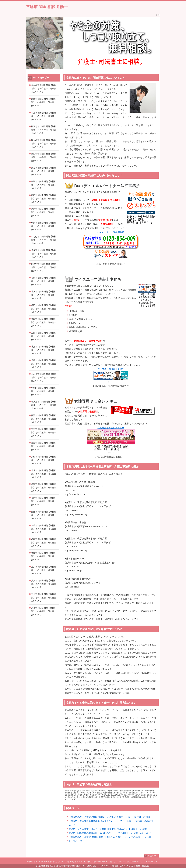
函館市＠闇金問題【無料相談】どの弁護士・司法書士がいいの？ (44, 542)
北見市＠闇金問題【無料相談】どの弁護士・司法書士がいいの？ (44, 350)
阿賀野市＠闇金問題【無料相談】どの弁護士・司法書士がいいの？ (44, 267)
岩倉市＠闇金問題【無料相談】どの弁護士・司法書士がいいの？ (44, 611)
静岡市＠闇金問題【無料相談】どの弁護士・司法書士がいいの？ (44, 102)
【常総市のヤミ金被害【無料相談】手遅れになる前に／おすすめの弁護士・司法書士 (111, 837)
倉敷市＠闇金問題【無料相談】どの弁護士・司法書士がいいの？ (44, 515)
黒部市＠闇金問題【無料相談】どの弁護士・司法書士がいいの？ (44, 336)
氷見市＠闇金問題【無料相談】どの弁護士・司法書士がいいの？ (44, 171)
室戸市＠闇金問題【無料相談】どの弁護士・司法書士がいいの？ (44, 570)
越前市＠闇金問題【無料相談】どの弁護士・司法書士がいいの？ (44, 446)
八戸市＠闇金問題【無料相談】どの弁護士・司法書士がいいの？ (44, 584)
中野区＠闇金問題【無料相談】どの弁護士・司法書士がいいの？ (44, 391)
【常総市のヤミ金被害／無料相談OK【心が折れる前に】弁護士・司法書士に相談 (109, 817)
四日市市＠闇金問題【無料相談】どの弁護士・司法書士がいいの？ (44, 157)
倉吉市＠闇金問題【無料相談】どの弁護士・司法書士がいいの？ (44, 501)
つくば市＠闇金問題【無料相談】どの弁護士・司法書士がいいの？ (44, 240)
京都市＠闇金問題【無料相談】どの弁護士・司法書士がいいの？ (44, 432)
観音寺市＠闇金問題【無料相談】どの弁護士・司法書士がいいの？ (44, 130)
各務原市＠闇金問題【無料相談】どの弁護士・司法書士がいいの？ (44, 405)
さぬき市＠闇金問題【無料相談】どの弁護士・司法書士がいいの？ (44, 377)
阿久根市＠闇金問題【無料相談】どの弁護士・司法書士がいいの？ (44, 144)
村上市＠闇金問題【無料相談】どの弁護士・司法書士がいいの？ (44, 116)
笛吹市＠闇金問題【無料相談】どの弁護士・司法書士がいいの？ (44, 322)
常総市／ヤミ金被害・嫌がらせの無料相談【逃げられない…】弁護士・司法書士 (109, 829)
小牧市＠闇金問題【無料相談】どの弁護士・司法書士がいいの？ (44, 474)
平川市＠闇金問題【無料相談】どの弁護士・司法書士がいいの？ (44, 598)
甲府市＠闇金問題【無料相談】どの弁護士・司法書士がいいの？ (44, 226)
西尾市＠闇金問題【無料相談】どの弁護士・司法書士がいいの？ (44, 212)
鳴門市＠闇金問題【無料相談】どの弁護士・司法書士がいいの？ (44, 309)
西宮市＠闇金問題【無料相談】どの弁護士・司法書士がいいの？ (44, 487)
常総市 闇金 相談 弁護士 (47, 7)
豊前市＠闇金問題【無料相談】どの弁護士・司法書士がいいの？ (44, 556)
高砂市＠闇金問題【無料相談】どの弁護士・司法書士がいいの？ (44, 460)
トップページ (75, 841)
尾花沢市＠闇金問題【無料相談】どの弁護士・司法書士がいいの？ (44, 254)
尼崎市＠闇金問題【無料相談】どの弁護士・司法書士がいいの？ (44, 364)
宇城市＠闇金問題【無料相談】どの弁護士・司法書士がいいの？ (44, 185)
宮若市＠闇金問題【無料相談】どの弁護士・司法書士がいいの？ (44, 529)
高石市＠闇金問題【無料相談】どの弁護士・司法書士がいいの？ (44, 199)
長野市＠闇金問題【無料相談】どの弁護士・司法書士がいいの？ (44, 281)
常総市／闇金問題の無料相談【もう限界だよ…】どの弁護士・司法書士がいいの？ (110, 833)
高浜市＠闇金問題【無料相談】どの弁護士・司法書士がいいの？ (44, 419)
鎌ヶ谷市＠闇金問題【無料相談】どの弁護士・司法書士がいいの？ (44, 89)
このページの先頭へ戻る (151, 856)
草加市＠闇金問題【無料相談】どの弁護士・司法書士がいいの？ (44, 295)
